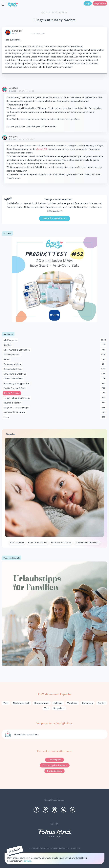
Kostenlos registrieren (55, 218)
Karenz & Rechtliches (14, 379)
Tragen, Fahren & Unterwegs (17, 398)
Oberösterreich (42, 703)
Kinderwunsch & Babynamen (17, 350)
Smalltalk (8, 345)
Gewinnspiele (54, 760)
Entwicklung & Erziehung (15, 374)
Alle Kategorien (11, 340)
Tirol (46, 708)
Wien (6, 703)
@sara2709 (42, 149)
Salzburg (58, 703)
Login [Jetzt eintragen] (88, 3)
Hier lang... (28, 861)
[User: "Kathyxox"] (5, 138)
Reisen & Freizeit (13, 393)
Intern (7, 417)
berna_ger (17, 31)
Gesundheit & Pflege (13, 369)
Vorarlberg (72, 703)
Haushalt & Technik (13, 403)
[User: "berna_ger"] (8, 32)
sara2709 (13, 88)
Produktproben (54, 771)
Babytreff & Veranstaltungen (17, 408)
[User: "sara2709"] (5, 90)
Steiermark (88, 703)
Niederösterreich (21, 703)
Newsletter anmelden (26, 734)
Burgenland (59, 708)
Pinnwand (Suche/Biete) (15, 413)
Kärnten (101, 703)
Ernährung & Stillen (13, 364)
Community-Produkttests (55, 765)
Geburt (7, 360)
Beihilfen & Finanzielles (61, 542)
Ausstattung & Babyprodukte (17, 384)
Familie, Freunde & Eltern (15, 388)
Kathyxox (13, 136)
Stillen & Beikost (17, 542)
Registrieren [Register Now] (100, 3)
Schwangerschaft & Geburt (87, 542)
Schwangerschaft (12, 355)
